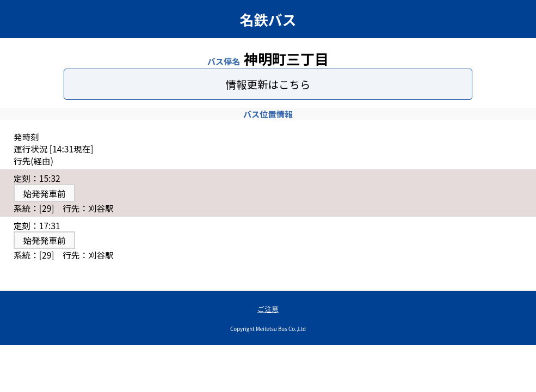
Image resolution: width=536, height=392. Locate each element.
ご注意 (268, 309)
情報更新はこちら (268, 84)
